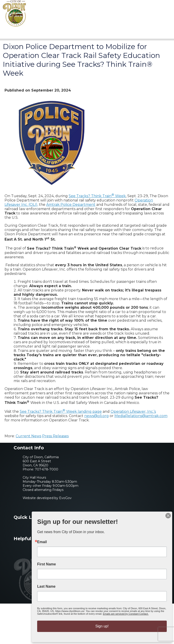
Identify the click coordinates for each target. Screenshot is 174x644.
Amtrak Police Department (71, 205)
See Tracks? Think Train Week (97, 196)
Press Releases (55, 436)
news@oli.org (97, 416)
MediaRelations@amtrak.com (141, 416)
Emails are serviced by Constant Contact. (126, 614)
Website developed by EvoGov (47, 498)
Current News (28, 436)
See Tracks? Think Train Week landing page (61, 412)
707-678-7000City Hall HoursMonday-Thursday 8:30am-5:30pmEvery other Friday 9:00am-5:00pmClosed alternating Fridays (51, 480)
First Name (47, 564)
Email (42, 542)
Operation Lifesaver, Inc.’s (133, 412)
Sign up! (102, 626)
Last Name (46, 587)
